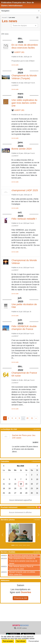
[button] (3, 535)
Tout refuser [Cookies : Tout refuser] (21, 641)
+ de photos (37, 520)
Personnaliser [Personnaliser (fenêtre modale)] (34, 641)
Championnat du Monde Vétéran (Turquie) (24, 77)
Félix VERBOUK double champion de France (24, 328)
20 (27, 418)
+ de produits (36, 429)
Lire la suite (15, 65)
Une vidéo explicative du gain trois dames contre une (24, 103)
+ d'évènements (36, 461)
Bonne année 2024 (22, 149)
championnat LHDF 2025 (25, 190)
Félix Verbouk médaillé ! (24, 219)
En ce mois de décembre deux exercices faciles (25, 46)
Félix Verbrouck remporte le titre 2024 (23, 555)
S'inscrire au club (20, 598)
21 (32, 418)
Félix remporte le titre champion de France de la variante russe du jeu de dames (23, 561)
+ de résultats (36, 552)
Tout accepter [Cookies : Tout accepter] (8, 641)
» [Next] (36, 418)
